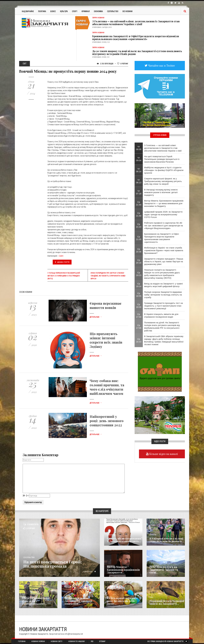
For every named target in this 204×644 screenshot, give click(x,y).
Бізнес (53, 11)
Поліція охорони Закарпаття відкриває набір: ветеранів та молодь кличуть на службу (163, 295)
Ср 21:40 (139, 214)
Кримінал (86, 11)
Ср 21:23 (139, 225)
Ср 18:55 (139, 295)
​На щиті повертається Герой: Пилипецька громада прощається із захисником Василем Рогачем (162, 159)
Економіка (98, 11)
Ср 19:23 (139, 274)
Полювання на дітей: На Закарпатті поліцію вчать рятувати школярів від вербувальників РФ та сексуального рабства (162, 327)
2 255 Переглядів (105, 64)
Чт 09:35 (139, 148)
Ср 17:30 (139, 315)
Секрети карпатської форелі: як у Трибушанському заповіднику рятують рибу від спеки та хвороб (163, 181)
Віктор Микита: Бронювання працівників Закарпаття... (123, 570)
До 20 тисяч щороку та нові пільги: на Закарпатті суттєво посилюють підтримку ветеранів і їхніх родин (137, 53)
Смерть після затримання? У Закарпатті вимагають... (125, 540)
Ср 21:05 (139, 238)
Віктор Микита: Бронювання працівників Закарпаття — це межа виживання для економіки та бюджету (164, 203)
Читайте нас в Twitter (161, 66)
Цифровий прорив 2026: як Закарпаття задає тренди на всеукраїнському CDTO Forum (163, 214)
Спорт (75, 11)
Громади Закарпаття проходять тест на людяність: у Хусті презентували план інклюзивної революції (164, 306)
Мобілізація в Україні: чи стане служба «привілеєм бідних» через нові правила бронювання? (164, 250)
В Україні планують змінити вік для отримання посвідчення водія (161, 315)
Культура (64, 11)
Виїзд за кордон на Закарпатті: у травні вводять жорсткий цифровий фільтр (163, 285)
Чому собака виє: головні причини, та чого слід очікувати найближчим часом (107, 387)
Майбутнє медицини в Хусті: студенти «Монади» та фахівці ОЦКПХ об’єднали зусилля (164, 170)
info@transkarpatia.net (74, 634)
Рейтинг (123, 64)
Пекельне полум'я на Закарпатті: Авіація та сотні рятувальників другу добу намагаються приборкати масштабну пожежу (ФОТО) (162, 274)
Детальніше (96, 317)
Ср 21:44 (139, 203)
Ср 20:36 (139, 250)
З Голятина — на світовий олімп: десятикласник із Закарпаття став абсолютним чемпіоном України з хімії (136, 23)
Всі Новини (127, 11)
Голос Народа (111, 535)
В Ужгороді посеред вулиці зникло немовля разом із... (167, 540)
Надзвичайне (28, 11)
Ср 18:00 (139, 306)
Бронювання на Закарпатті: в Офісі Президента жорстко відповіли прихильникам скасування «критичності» (136, 38)
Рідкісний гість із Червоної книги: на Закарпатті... (167, 602)
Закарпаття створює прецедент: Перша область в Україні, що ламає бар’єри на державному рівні (164, 261)
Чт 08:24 (139, 170)
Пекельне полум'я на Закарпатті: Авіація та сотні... (164, 570)
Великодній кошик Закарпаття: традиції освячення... (78, 601)
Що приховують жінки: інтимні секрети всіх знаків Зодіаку (106, 340)
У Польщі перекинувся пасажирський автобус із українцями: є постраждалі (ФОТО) (64, 276)
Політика (42, 11)
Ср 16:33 (139, 340)
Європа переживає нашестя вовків (106, 305)
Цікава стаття (62, 262)
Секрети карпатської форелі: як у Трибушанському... (36, 601)
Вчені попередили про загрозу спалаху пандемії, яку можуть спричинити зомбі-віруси (108, 276)
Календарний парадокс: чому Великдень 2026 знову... (122, 601)
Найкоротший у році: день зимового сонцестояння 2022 (107, 421)
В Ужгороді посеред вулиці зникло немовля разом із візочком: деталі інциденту (161, 192)
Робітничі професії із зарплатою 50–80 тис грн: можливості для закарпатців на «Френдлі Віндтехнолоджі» (164, 226)
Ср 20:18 (139, 261)
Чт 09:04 (139, 159)
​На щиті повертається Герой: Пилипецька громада (54, 564)
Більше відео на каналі (163, 454)
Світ (61, 256)
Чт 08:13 (139, 181)
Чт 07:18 (139, 192)
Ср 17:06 (139, 327)
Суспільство (113, 11)
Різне (151, 597)
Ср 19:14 (139, 285)
